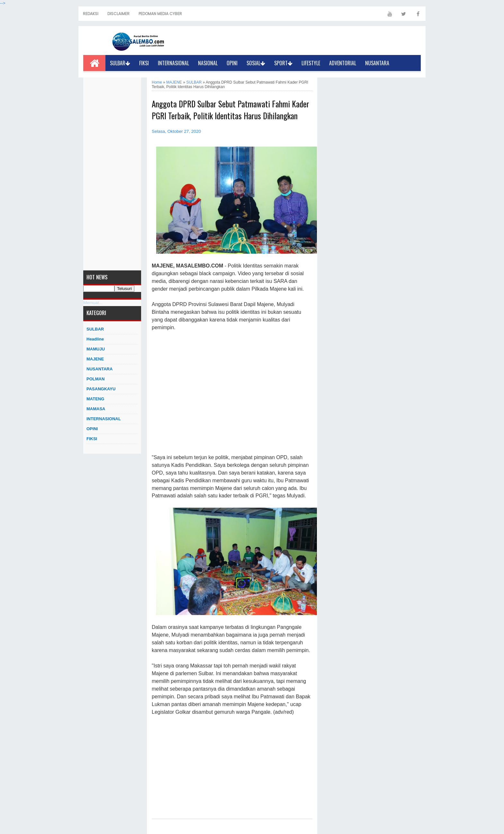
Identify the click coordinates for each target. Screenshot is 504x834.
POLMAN (95, 379)
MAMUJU (96, 349)
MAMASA (96, 409)
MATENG (95, 399)
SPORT (283, 63)
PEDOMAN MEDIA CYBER (160, 14)
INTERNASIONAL (173, 63)
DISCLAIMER (118, 14)
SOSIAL (256, 63)
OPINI (232, 63)
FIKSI (144, 63)
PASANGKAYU (101, 389)
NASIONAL (208, 63)
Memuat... (93, 303)
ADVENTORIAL (343, 63)
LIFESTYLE (311, 63)
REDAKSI (91, 14)
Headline (95, 339)
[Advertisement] (112, 174)
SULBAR (120, 63)
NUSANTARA (377, 63)
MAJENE (95, 359)
